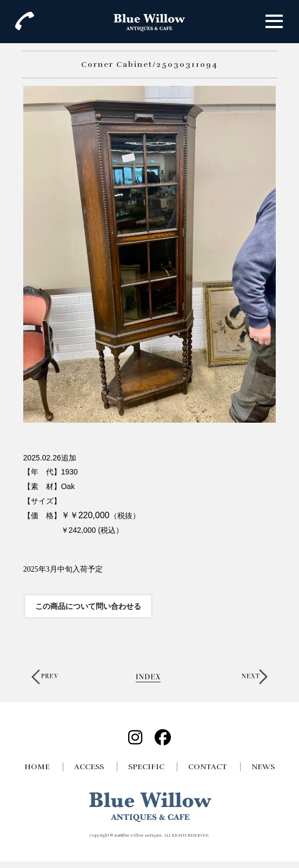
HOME (37, 767)
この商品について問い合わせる (88, 606)
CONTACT (208, 767)
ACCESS (89, 767)
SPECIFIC (146, 767)
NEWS (263, 767)
